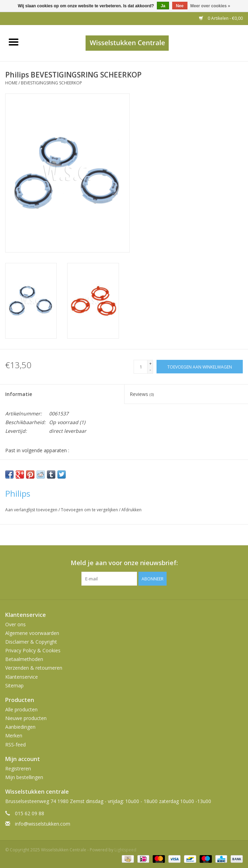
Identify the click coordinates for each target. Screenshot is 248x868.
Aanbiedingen (20, 727)
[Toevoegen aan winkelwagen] (200, 367)
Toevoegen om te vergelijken (90, 510)
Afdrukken (131, 510)
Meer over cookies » (210, 6)
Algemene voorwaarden (32, 633)
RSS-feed (15, 745)
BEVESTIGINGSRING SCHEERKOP (51, 83)
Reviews (142, 394)
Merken (14, 735)
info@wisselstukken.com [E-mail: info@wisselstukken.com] (43, 824)
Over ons (15, 624)
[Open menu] (14, 42)
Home (11, 83)
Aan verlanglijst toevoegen (32, 510)
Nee (180, 6)
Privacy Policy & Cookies (33, 650)
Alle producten (21, 709)
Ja (163, 6)
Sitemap (14, 685)
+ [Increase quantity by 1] (150, 363)
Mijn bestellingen (24, 777)
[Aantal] (141, 367)
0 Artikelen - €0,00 (221, 18)
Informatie (19, 394)
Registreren (18, 768)
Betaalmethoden (24, 659)
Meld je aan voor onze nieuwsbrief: (124, 563)
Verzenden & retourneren (34, 668)
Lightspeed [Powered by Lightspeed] (125, 850)
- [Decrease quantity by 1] (150, 370)
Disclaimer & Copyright (31, 642)
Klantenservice (22, 677)
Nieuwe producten (26, 718)
